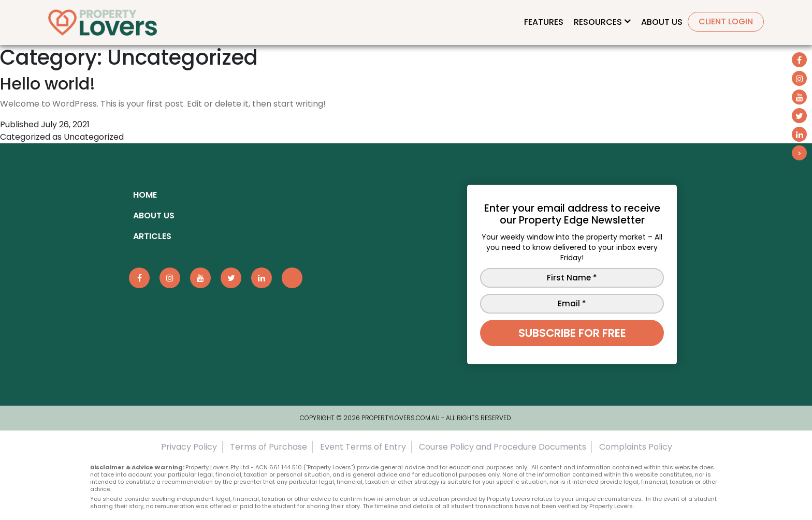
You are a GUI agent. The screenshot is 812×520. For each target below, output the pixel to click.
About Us (662, 22)
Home (145, 195)
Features (544, 22)
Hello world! (48, 84)
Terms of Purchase (269, 447)
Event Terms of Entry (363, 447)
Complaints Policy (636, 447)
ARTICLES (152, 236)
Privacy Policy (189, 447)
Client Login (726, 21)
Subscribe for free (572, 333)
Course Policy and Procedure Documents (503, 447)
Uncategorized (94, 137)
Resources (598, 22)
